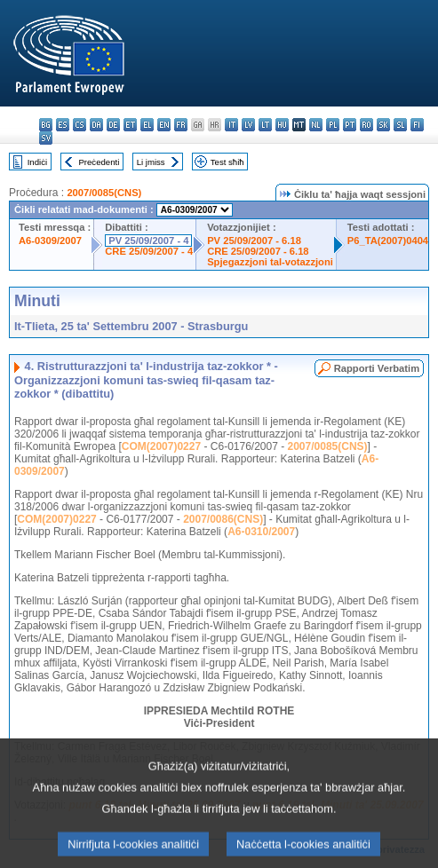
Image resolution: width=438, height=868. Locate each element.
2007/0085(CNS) (104, 193)
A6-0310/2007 (261, 532)
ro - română (366, 125)
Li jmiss (151, 162)
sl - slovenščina (400, 125)
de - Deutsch (113, 125)
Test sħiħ (227, 162)
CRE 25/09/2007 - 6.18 (258, 251)
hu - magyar (282, 125)
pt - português (350, 125)
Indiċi (37, 162)
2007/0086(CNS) (223, 519)
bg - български (46, 125)
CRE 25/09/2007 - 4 (149, 251)
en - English (164, 125)
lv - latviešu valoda (248, 125)
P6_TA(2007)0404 (388, 241)
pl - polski (333, 125)
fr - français (181, 125)
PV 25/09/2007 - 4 (148, 241)
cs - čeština (80, 125)
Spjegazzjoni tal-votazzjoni (270, 262)
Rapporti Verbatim (377, 368)
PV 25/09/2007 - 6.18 (254, 241)
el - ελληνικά (147, 125)
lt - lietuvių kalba (265, 125)
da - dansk (96, 125)
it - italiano (231, 125)
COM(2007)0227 (161, 446)
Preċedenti (99, 162)
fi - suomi (417, 125)
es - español (63, 125)
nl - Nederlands (316, 125)
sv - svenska (46, 138)
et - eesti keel (130, 125)
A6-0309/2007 (50, 241)
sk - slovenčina (383, 125)
